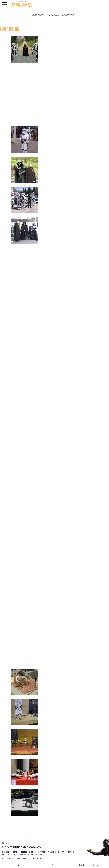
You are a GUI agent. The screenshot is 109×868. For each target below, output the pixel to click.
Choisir (55, 865)
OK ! (18, 865)
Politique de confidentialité (91, 865)
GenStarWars (38, 15)
